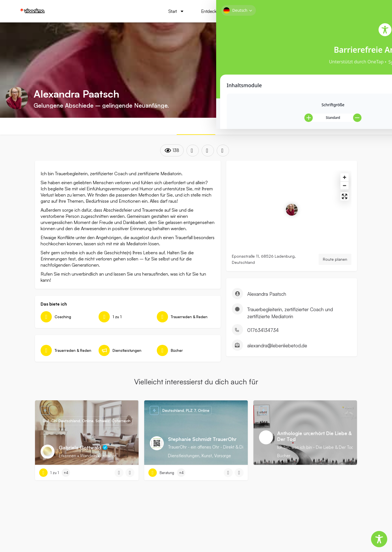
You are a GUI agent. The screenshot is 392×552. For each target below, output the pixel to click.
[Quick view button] (119, 484)
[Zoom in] (345, 183)
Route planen (335, 265)
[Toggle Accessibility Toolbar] (379, 539)
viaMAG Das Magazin (302, 11)
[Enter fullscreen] (345, 202)
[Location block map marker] (292, 215)
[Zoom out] (345, 191)
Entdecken (210, 11)
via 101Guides (253, 11)
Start (171, 11)
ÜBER (196, 126)
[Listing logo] (17, 98)
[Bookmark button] (130, 484)
